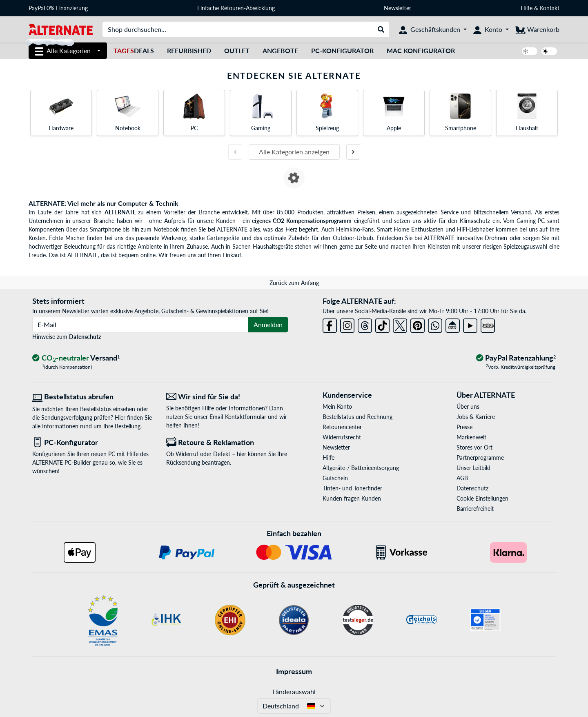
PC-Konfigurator (342, 50)
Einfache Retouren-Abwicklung (236, 8)
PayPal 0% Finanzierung (58, 8)
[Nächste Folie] (353, 152)
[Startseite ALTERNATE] (61, 29)
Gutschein (335, 478)
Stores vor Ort (474, 447)
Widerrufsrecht (342, 437)
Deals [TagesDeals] (134, 50)
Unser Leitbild (473, 468)
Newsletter (398, 8)
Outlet (237, 50)
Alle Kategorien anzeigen (294, 152)
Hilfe (527, 8)
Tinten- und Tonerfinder (352, 488)
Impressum (294, 671)
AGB (462, 478)
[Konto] (491, 29)
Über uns (468, 406)
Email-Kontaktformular (238, 417)
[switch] (530, 51)
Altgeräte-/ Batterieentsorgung (361, 468)
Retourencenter (342, 427)
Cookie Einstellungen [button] (482, 498)
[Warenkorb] (537, 29)
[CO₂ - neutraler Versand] (76, 358)
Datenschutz (85, 337)
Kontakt (550, 8)
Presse (464, 427)
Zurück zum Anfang (294, 283)
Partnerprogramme (480, 458)
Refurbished (189, 50)
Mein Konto (337, 406)
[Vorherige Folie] (235, 152)
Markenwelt (471, 437)
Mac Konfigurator (421, 50)
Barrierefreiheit (475, 509)
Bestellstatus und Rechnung (357, 417)
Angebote (280, 50)
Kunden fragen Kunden (352, 498)
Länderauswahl (294, 691)
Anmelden (268, 324)
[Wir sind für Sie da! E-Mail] (227, 397)
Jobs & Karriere (476, 417)
